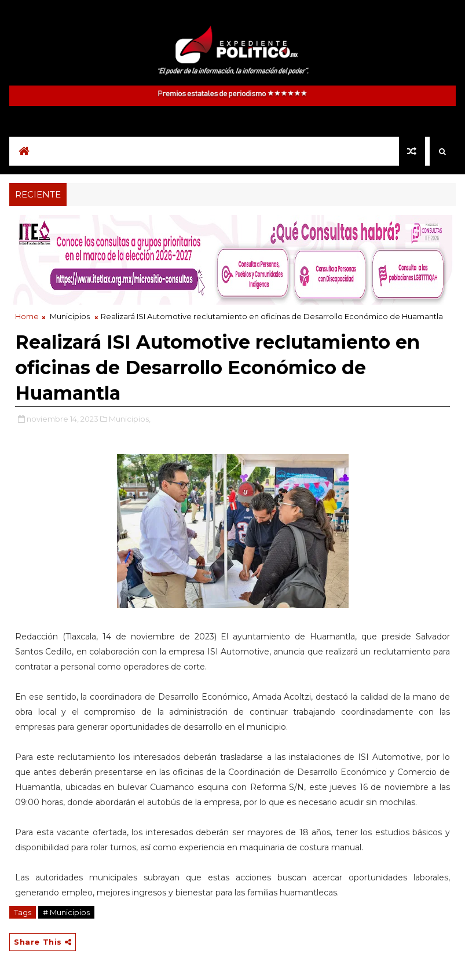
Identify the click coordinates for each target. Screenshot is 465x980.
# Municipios (66, 912)
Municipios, (130, 419)
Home (27, 316)
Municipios (70, 316)
